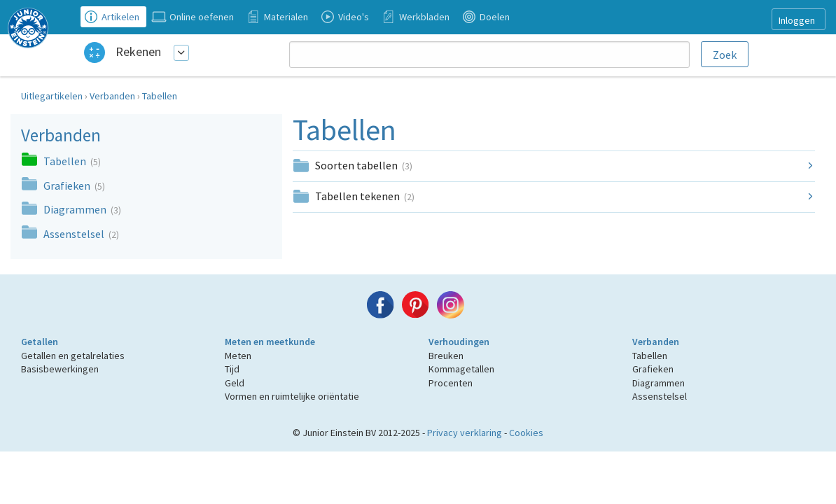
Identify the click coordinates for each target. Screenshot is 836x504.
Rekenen (138, 51)
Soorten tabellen (364, 165)
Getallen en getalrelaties (73, 356)
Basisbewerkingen (60, 369)
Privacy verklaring (465, 433)
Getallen (40, 342)
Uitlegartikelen (52, 96)
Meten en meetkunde (270, 342)
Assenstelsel (75, 234)
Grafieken (68, 185)
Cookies (526, 433)
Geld (235, 383)
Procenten (451, 383)
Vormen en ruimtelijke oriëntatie (292, 396)
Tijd (232, 369)
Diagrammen (76, 209)
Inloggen (797, 20)
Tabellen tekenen (365, 196)
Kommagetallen (461, 369)
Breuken (446, 356)
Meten (238, 356)
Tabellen (160, 96)
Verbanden (112, 96)
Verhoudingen (459, 342)
